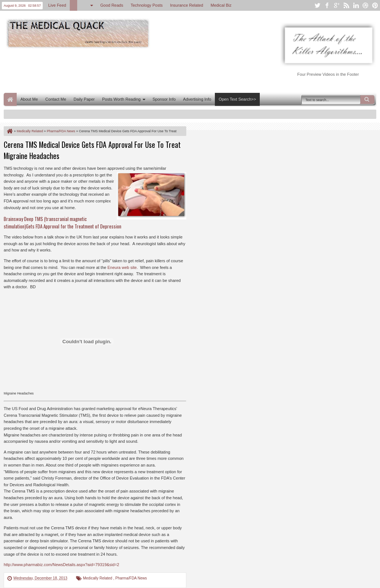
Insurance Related (186, 5)
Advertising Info (197, 99)
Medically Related (98, 578)
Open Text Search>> (237, 99)
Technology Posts (147, 5)
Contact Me (56, 99)
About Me (29, 99)
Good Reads (112, 5)
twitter (317, 5)
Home (10, 99)
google (337, 5)
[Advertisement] (139, 70)
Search (367, 100)
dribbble (366, 5)
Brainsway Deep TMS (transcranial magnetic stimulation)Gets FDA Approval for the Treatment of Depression (63, 222)
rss (346, 5)
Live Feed (57, 5)
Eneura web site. (122, 267)
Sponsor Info (164, 99)
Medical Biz (221, 5)
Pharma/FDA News (131, 578)
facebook (327, 5)
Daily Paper (84, 99)
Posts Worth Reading (121, 99)
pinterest (375, 5)
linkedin (356, 5)
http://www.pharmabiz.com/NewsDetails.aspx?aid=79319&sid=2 (61, 565)
